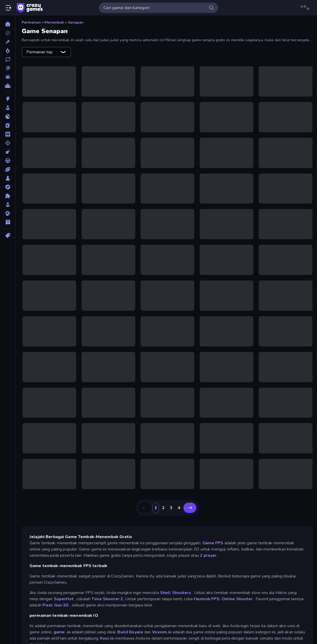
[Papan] (8, 178)
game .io (62, 632)
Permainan (31, 22)
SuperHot (64, 599)
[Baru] (8, 42)
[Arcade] (8, 108)
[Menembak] (8, 143)
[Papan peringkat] (8, 86)
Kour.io (107, 638)
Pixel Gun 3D (56, 605)
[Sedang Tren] (8, 50)
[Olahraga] (8, 169)
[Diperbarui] (8, 59)
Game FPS (213, 543)
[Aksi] (8, 99)
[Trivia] (8, 222)
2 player (208, 555)
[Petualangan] (8, 187)
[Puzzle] (8, 196)
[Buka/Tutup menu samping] (8, 8)
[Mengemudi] (8, 161)
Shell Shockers (176, 593)
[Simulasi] (8, 205)
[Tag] (8, 235)
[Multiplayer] (8, 77)
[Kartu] (8, 125)
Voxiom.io (162, 632)
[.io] (8, 117)
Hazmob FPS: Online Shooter (223, 599)
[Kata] (8, 134)
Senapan (76, 22)
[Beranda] (8, 24)
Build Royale (130, 632)
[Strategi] (8, 213)
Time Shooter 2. (108, 599)
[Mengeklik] (8, 152)
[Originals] (8, 68)
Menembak (54, 22)
